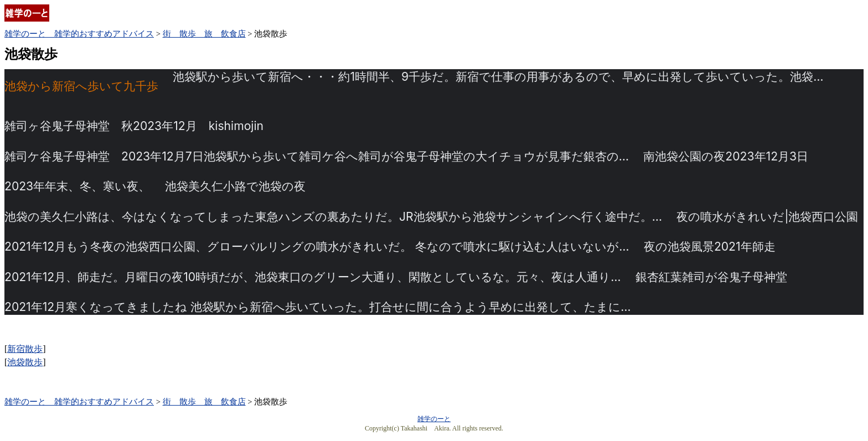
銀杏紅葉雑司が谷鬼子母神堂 (711, 277)
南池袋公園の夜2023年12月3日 (726, 156)
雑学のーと (434, 419)
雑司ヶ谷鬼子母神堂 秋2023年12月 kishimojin (134, 126)
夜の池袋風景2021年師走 (710, 247)
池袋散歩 (25, 362)
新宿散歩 (25, 349)
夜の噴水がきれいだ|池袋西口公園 (767, 217)
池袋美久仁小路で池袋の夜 (235, 186)
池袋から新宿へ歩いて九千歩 (81, 87)
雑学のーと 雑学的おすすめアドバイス (79, 34)
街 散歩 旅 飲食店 (204, 34)
